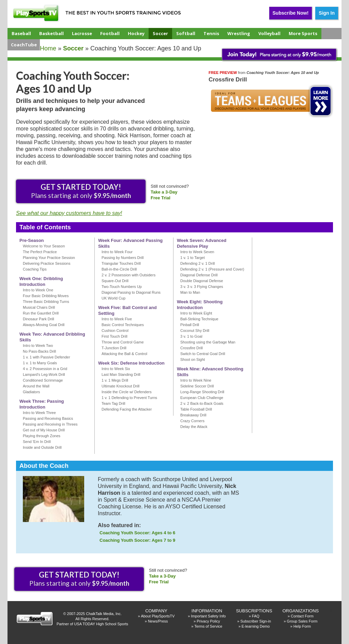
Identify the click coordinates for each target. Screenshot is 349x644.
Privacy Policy (208, 621)
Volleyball (269, 33)
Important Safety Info (208, 616)
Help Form (302, 626)
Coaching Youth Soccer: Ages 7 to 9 (137, 540)
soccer (73, 48)
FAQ (256, 616)
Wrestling (239, 33)
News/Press (158, 621)
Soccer (160, 33)
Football (110, 33)
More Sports (303, 33)
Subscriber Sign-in (256, 621)
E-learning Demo (256, 626)
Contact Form (302, 616)
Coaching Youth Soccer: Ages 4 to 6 (137, 533)
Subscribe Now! (291, 13)
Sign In (327, 13)
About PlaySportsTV (158, 616)
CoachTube (24, 45)
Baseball (21, 33)
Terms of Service (208, 626)
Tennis (211, 33)
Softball (186, 33)
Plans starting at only (81, 191)
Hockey (136, 33)
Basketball (51, 33)
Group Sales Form (302, 621)
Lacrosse (82, 33)
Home (48, 48)
